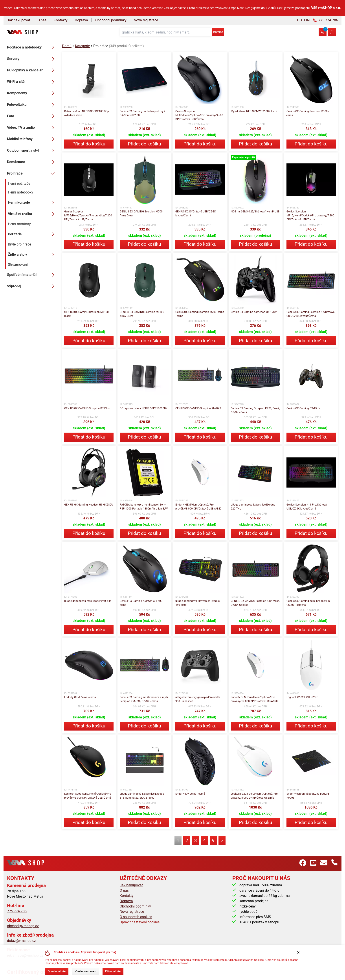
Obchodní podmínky (111, 20)
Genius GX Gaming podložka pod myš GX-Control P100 (142, 113)
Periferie (32, 234)
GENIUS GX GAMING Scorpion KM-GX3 (198, 408)
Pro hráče (32, 173)
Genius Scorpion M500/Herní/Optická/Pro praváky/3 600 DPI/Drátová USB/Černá (199, 115)
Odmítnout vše (57, 971)
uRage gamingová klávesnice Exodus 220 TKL (253, 507)
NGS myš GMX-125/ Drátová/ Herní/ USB (255, 212)
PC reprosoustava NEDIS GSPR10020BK (144, 408)
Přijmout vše (113, 971)
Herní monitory (19, 224)
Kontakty (61, 20)
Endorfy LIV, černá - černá (190, 794)
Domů (67, 46)
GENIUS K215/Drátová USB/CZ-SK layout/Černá (196, 214)
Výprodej (32, 286)
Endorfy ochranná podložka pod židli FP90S (308, 796)
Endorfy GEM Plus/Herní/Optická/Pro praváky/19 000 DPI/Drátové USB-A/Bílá (255, 699)
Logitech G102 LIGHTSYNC (302, 697)
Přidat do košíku (89, 144)
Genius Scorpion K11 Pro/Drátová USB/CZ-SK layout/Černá (307, 507)
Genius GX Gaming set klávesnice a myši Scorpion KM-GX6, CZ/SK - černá (144, 699)
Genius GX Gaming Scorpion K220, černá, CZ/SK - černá (255, 410)
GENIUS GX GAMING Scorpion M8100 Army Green (142, 314)
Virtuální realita (32, 214)
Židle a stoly (32, 255)
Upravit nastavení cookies (140, 922)
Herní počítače (19, 183)
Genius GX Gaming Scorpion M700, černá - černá (200, 314)
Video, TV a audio (32, 128)
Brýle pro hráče (19, 244)
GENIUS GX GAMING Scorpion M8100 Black (86, 314)
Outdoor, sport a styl (32, 151)
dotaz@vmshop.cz (21, 941)
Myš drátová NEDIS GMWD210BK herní (254, 111)
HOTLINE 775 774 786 (317, 20)
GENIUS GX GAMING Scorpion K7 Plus (87, 408)
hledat (218, 32)
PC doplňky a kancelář (32, 70)
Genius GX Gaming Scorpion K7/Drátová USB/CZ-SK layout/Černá (311, 314)
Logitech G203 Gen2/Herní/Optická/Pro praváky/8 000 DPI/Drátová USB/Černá (88, 796)
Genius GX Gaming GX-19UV (303, 408)
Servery (32, 59)
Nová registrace (146, 20)
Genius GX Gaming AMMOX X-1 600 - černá (142, 603)
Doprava (81, 20)
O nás (42, 20)
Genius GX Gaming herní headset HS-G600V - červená (308, 603)
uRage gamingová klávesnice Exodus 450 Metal (197, 603)
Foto (32, 116)
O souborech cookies (136, 917)
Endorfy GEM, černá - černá (80, 697)
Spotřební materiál (32, 275)
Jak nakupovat (19, 20)
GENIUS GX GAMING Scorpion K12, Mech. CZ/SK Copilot (255, 603)
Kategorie (82, 46)
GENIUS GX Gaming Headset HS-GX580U (89, 505)
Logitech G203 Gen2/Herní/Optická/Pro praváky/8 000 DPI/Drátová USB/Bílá (254, 796)
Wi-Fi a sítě (32, 82)
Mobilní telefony (32, 139)
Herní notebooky (21, 192)
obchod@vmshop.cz (23, 926)
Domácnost (32, 162)
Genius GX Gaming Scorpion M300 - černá (308, 113)
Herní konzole (32, 203)
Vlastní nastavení (85, 971)
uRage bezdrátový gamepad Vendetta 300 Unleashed (198, 699)
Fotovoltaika (32, 105)
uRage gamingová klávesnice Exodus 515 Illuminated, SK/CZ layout (142, 796)
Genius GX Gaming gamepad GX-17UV (254, 312)
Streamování (18, 265)
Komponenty (32, 93)
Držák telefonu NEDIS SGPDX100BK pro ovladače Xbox (88, 113)
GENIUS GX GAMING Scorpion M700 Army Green (141, 214)
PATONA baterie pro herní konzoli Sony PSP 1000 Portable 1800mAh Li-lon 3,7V (144, 507)
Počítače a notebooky (32, 47)
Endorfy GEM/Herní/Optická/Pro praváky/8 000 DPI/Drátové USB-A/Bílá (198, 507)
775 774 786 (17, 911)
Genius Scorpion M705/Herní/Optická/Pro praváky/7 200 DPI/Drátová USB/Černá (88, 216)
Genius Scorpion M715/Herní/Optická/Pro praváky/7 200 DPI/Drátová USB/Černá (310, 216)
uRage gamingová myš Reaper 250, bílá (88, 601)
